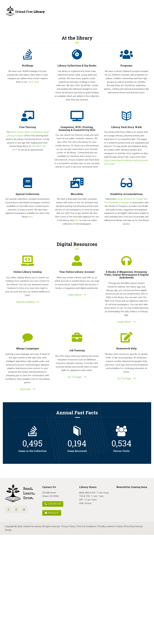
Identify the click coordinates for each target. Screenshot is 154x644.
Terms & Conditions (86, 526)
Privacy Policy (68, 526)
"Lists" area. (34, 82)
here (31, 217)
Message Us (52, 513)
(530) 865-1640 (53, 504)
